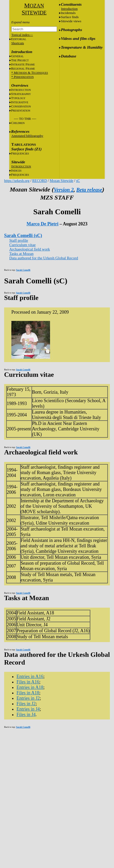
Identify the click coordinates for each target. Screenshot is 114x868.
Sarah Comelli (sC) (23, 236)
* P (23, 77)
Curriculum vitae (22, 245)
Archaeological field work (30, 249)
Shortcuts (18, 43)
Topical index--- (22, 35)
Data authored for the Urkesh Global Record (44, 258)
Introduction (69, 9)
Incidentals (68, 13)
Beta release (89, 190)
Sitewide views (71, 21)
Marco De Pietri (43, 224)
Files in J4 (26, 715)
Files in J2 (26, 704)
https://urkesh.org (17, 181)
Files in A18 (28, 693)
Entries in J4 (28, 709)
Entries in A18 (30, 687)
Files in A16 (28, 682)
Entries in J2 (28, 698)
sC (78, 181)
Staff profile (19, 240)
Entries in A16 (30, 676)
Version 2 (64, 190)
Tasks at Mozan (21, 254)
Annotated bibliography (27, 136)
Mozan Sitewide (62, 181)
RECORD (40, 181)
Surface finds (70, 17)
